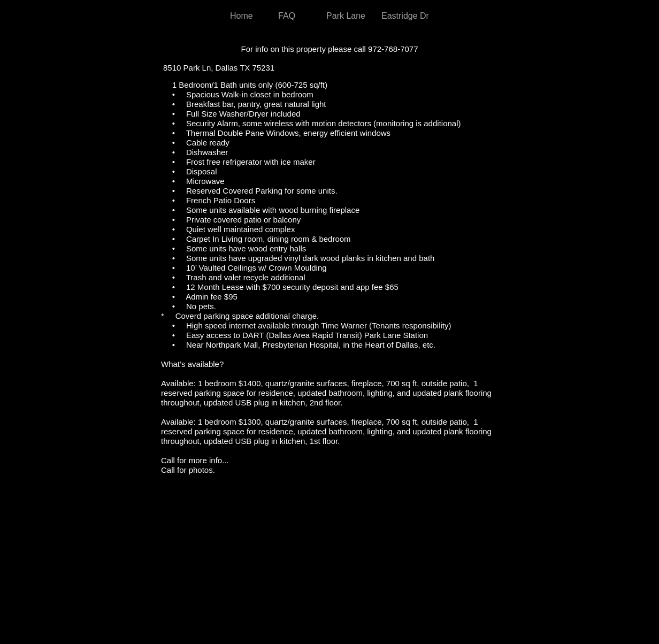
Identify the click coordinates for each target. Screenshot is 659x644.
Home (242, 16)
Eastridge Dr (405, 16)
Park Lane (346, 16)
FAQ (287, 16)
